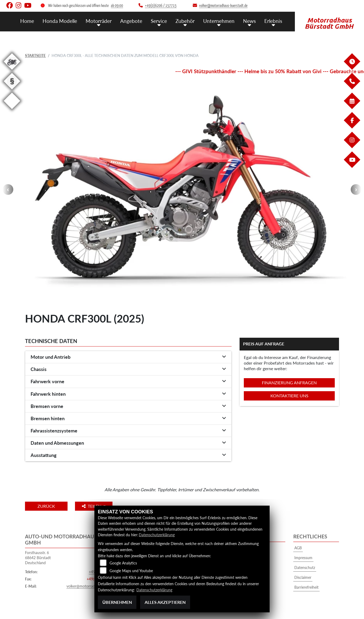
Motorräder (99, 21)
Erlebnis (273, 21)
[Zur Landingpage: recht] (12, 90)
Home (27, 21)
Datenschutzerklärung (157, 535)
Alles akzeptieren (165, 602)
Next (356, 189)
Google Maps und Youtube (131, 571)
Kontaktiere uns (289, 396)
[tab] (128, 357)
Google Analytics (123, 563)
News (249, 21)
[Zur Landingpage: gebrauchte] (12, 71)
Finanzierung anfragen (289, 383)
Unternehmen (219, 21)
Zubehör (185, 21)
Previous (8, 189)
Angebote (131, 21)
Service (159, 21)
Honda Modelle (60, 21)
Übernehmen (117, 602)
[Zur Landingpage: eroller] (12, 110)
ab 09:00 (117, 6)
